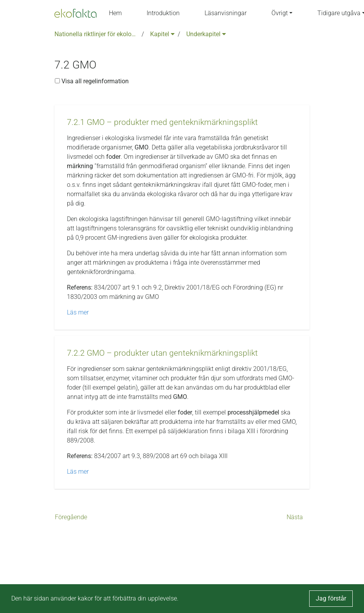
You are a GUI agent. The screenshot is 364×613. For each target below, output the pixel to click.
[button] (162, 122)
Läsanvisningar (226, 13)
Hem (115, 13)
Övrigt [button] (280, 13)
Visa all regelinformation (92, 81)
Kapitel (162, 34)
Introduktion (163, 13)
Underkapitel (206, 34)
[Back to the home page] (75, 13)
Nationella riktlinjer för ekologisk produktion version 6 (96, 34)
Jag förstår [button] (331, 598)
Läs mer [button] (78, 312)
